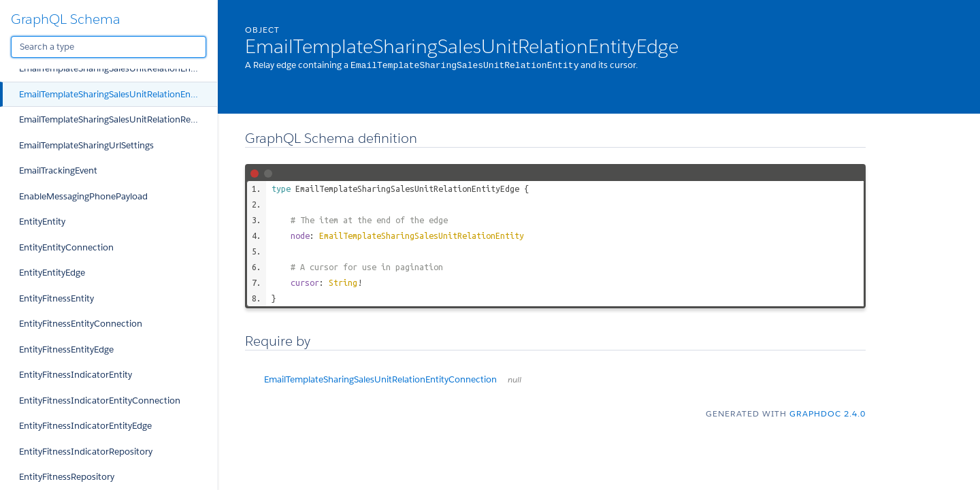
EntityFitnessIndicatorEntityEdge (85, 426)
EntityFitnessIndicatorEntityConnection (100, 401)
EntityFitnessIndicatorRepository (86, 452)
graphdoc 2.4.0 (828, 413)
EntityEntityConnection (66, 247)
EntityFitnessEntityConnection (81, 324)
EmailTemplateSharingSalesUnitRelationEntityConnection (118, 68)
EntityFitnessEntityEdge (66, 349)
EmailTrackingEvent (58, 170)
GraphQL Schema (66, 19)
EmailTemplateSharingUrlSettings (86, 145)
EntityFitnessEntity (56, 298)
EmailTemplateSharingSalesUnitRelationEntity (422, 235)
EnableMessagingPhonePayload (83, 196)
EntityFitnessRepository (67, 477)
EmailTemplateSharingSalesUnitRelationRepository (118, 119)
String (343, 282)
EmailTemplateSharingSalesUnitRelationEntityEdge (118, 94)
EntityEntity (42, 222)
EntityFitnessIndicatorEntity (76, 375)
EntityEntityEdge (52, 273)
